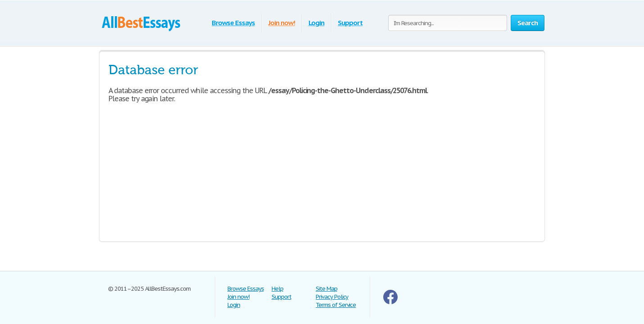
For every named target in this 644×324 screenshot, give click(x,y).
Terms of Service (336, 305)
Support (350, 23)
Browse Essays (233, 23)
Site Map (327, 289)
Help (277, 289)
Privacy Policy (332, 297)
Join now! (282, 23)
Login (317, 23)
